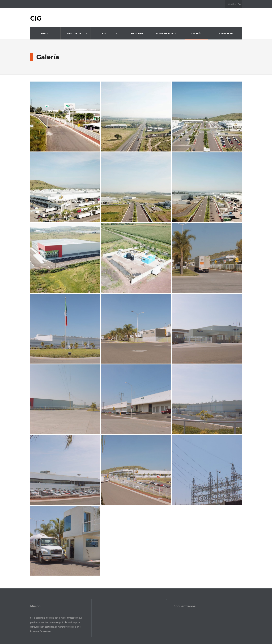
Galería (196, 33)
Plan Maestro (166, 33)
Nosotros (74, 33)
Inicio (45, 33)
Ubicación (136, 33)
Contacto (226, 33)
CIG (36, 18)
